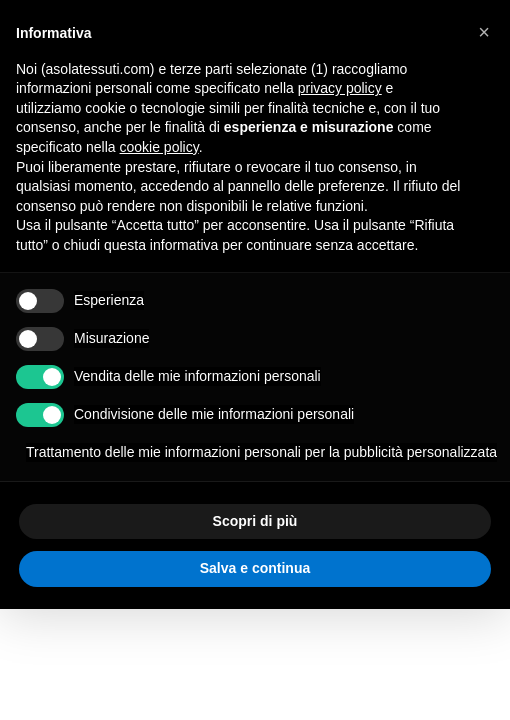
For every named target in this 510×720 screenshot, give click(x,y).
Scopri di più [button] (255, 521)
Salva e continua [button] (255, 568)
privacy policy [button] (340, 88)
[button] (484, 32)
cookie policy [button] (159, 147)
